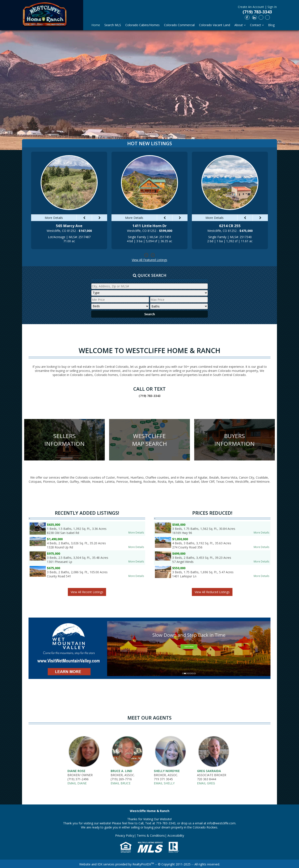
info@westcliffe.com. (222, 823)
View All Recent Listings (87, 592)
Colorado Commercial (179, 25)
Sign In (272, 7)
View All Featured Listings (149, 260)
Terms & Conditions (151, 835)
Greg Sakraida (209, 771)
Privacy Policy (125, 835)
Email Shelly (164, 783)
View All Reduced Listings (212, 592)
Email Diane (77, 783)
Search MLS (113, 25)
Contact (257, 25)
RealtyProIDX (143, 864)
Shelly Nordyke (167, 771)
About (240, 25)
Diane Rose (76, 771)
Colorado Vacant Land (215, 25)
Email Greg (206, 783)
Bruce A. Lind (121, 771)
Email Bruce (121, 783)
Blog (271, 25)
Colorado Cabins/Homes (142, 25)
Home (96, 25)
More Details (136, 532)
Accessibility (176, 835)
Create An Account (251, 7)
